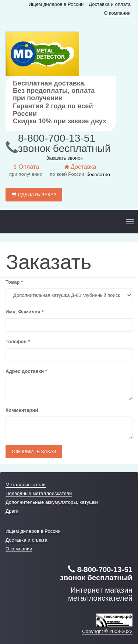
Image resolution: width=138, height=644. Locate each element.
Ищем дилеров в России (56, 4)
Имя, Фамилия (25, 312)
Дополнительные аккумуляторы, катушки (52, 502)
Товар (14, 282)
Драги (12, 511)
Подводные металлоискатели (39, 493)
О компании (117, 13)
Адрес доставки (26, 371)
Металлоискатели (26, 485)
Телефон (18, 341)
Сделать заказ (34, 195)
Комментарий (22, 410)
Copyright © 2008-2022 (107, 631)
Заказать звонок (64, 158)
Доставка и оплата (110, 4)
